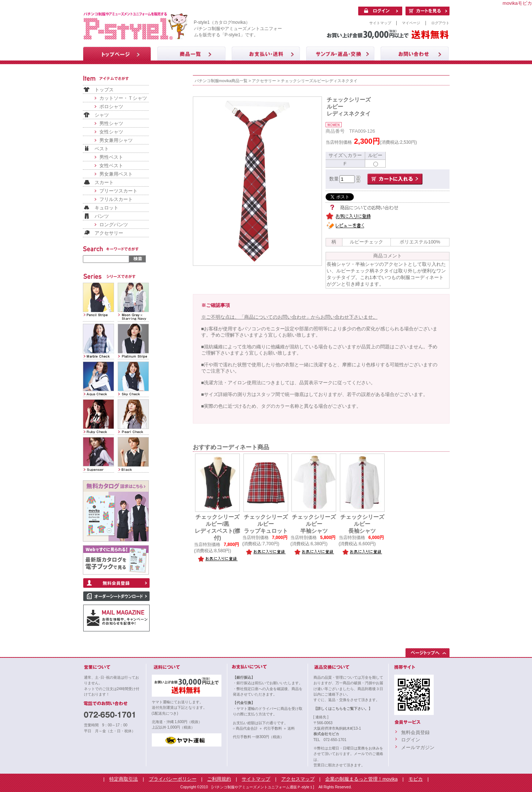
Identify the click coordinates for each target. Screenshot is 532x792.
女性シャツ (111, 132)
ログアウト (440, 23)
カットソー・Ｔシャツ (123, 98)
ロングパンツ (114, 225)
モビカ (416, 779)
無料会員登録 (415, 732)
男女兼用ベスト (116, 174)
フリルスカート (116, 199)
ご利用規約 (219, 779)
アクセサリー (109, 233)
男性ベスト (111, 157)
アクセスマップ (298, 779)
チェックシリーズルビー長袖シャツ (362, 524)
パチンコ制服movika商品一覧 (221, 81)
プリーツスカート (118, 191)
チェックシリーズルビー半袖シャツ (314, 524)
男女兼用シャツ (116, 140)
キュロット (107, 208)
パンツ (102, 216)
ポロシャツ (111, 107)
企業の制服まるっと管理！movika (361, 779)
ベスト (102, 149)
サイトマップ (380, 23)
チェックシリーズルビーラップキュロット (266, 524)
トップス (104, 90)
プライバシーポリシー (173, 779)
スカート (104, 182)
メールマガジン (418, 747)
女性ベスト (111, 166)
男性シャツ (111, 123)
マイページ (411, 23)
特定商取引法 (124, 779)
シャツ (102, 115)
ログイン (411, 740)
